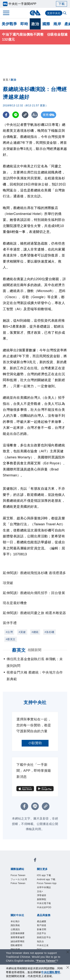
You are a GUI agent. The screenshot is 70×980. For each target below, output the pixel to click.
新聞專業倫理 (18, 937)
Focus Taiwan (18, 875)
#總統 (35, 632)
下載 (62, 4)
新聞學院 (42, 899)
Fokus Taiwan (18, 883)
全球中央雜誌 (44, 887)
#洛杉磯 (49, 632)
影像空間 (42, 929)
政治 (35, 24)
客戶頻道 (42, 926)
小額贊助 (35, 743)
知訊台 (41, 941)
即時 (24, 24)
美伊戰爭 (9, 24)
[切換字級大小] (35, 115)
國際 (46, 24)
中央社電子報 (44, 903)
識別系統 (15, 926)
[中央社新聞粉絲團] (35, 861)
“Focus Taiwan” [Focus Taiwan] (46, 961)
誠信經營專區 (18, 941)
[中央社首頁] (35, 13)
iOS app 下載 (44, 875)
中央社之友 (43, 946)
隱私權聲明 (17, 946)
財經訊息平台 (44, 937)
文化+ (40, 891)
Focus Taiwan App (47, 883)
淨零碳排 (42, 895)
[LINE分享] (16, 115)
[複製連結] (25, 115)
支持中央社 (54, 13)
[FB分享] (6, 115)
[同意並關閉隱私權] (68, 968)
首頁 (6, 80)
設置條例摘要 (18, 933)
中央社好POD (44, 907)
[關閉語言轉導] (68, 952)
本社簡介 (15, 921)
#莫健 (22, 632)
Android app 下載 (46, 879)
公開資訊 (15, 929)
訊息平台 (42, 933)
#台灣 (9, 632)
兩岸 (57, 24)
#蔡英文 (11, 639)
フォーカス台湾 (19, 879)
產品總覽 (42, 921)
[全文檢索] (65, 13)
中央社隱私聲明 (51, 972)
